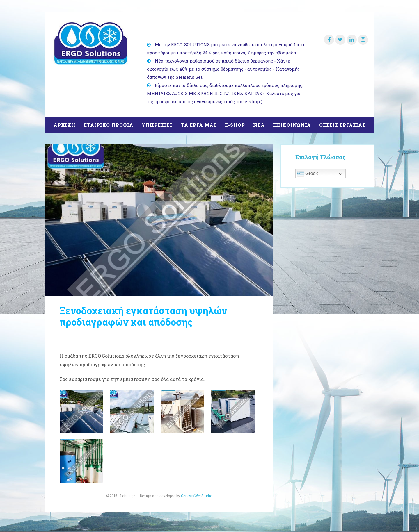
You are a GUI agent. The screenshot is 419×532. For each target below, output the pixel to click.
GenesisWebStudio (197, 496)
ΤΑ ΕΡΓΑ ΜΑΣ (199, 125)
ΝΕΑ (259, 125)
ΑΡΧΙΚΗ (65, 125)
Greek (308, 174)
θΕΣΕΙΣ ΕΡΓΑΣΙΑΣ (342, 125)
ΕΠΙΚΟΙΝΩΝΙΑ (292, 125)
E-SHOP (235, 125)
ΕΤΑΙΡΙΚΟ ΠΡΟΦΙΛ (109, 125)
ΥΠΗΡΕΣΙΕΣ (157, 125)
